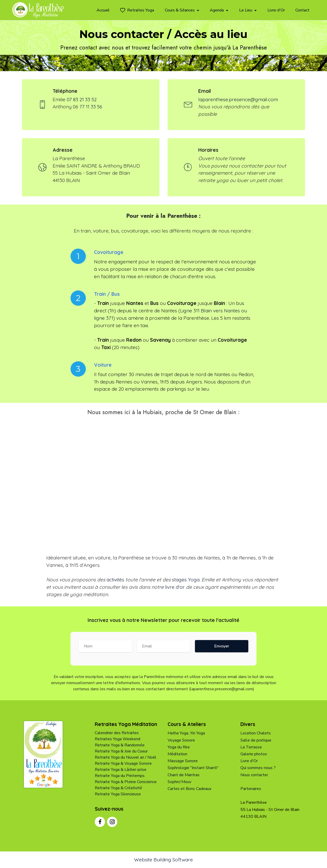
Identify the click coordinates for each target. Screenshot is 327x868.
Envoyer (222, 646)
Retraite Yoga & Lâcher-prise (121, 770)
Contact (302, 10)
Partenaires (251, 789)
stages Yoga (186, 580)
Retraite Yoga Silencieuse (118, 794)
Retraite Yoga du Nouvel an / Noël (126, 758)
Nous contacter (254, 775)
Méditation (177, 754)
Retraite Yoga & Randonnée (120, 745)
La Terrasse (251, 747)
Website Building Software (163, 860)
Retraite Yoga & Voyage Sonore (123, 764)
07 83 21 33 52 (82, 99)
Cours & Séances (180, 10)
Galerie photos (254, 754)
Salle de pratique (256, 740)
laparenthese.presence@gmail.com (238, 99)
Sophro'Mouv (179, 782)
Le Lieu (246, 10)
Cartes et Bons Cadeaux (189, 789)
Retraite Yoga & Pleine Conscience (126, 782)
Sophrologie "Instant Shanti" (193, 768)
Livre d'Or (276, 10)
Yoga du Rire (179, 747)
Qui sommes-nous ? (258, 768)
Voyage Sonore (181, 740)
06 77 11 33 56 (87, 107)
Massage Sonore (183, 761)
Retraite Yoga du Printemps (120, 776)
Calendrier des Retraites (117, 733)
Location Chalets (256, 733)
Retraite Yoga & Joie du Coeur (121, 751)
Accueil (103, 10)
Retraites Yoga (137, 10)
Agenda (217, 10)
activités (115, 580)
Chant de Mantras (184, 775)
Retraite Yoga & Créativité (118, 788)
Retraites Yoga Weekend (118, 739)
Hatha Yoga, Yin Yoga (186, 733)
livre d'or (175, 587)
